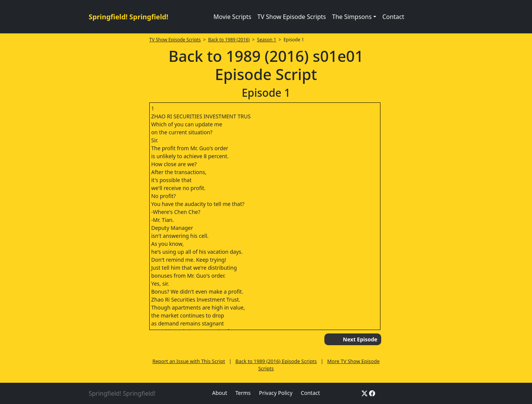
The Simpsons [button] (352, 17)
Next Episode (360, 339)
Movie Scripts (232, 17)
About (220, 393)
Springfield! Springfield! (128, 17)
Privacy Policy (275, 393)
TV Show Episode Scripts (292, 17)
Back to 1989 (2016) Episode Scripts (276, 361)
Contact (393, 17)
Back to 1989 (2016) (229, 40)
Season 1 (267, 40)
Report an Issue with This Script (189, 361)
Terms (243, 393)
